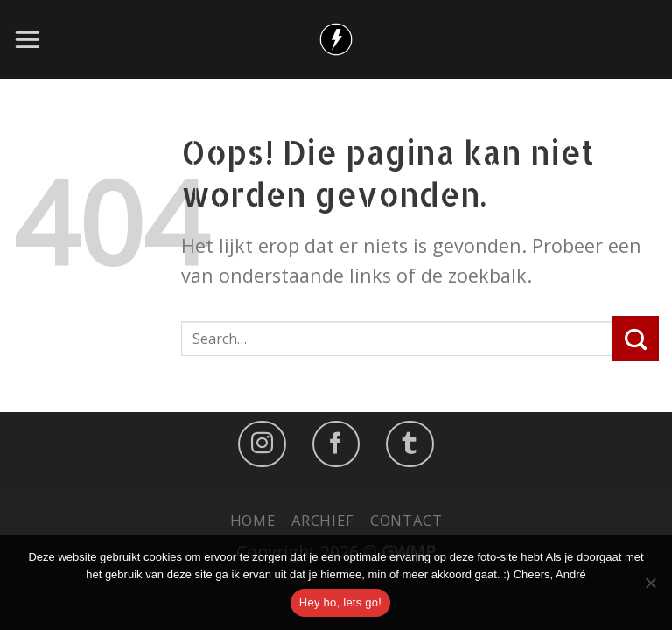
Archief (323, 520)
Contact (406, 520)
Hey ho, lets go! (340, 602)
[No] (650, 588)
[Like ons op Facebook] (336, 444)
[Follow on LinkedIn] (410, 444)
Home (253, 520)
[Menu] (28, 39)
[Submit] (636, 339)
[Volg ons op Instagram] (262, 444)
